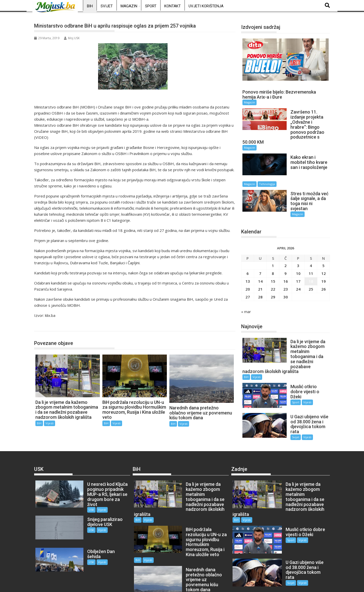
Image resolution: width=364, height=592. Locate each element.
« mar (246, 292)
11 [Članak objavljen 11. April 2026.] (311, 254)
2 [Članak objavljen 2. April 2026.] (286, 246)
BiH (90, 6)
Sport (151, 6)
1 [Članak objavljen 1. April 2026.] (273, 246)
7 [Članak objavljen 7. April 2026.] (260, 254)
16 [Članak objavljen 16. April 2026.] (286, 261)
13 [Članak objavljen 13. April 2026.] (248, 261)
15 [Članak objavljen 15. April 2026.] (273, 261)
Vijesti (50, 423)
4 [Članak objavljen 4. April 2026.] (311, 246)
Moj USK (72, 38)
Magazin (129, 6)
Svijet (107, 6)
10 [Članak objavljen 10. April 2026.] (298, 254)
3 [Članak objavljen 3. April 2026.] (298, 246)
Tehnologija (308, 168)
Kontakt (173, 6)
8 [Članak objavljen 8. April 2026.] (273, 254)
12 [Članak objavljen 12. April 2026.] (324, 254)
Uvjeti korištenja (206, 6)
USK (84, 485)
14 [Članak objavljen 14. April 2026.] (260, 261)
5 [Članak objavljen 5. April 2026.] (323, 246)
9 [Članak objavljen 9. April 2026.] (286, 254)
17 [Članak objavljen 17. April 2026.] (298, 261)
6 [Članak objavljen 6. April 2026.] (248, 254)
